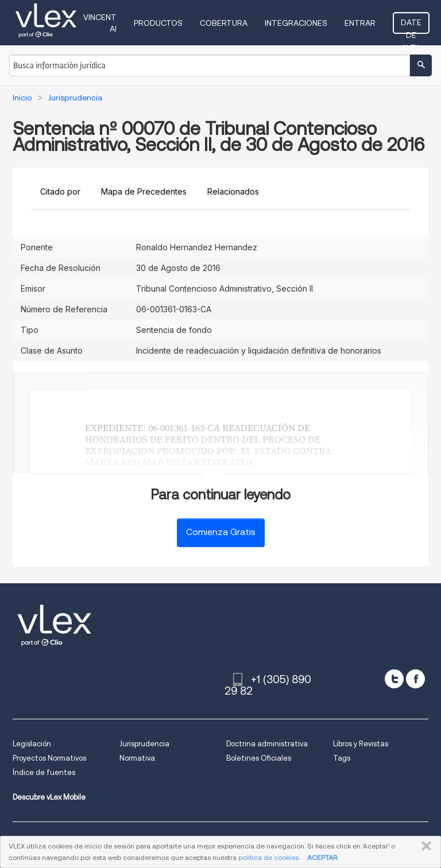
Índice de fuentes (44, 772)
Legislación (32, 744)
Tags (342, 758)
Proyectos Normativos (49, 758)
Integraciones (296, 23)
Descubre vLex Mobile (49, 797)
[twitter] (394, 679)
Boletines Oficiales (259, 758)
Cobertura (224, 23)
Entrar (360, 23)
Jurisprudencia (144, 744)
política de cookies (268, 857)
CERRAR (424, 846)
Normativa (137, 758)
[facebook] (415, 679)
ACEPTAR (322, 857)
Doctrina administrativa (267, 744)
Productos (158, 23)
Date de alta (411, 26)
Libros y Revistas (361, 744)
